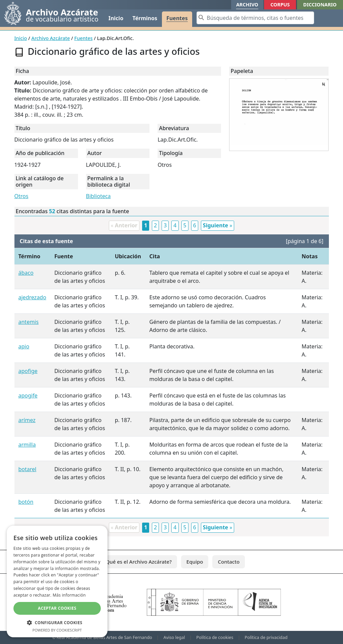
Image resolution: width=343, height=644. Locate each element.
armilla (27, 445)
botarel (28, 469)
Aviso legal (174, 637)
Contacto (229, 562)
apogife (28, 395)
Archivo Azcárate (51, 38)
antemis (29, 322)
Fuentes (177, 18)
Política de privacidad (266, 637)
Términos (145, 18)
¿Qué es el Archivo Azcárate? (138, 562)
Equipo (195, 562)
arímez (27, 420)
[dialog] (57, 581)
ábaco (26, 273)
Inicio (116, 18)
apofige (28, 371)
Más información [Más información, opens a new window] (69, 595)
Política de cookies (215, 637)
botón (26, 502)
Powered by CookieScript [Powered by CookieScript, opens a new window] (57, 630)
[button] (57, 622)
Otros (22, 196)
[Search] (255, 18)
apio (24, 346)
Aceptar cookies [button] (57, 608)
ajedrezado (32, 297)
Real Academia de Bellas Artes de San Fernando (104, 637)
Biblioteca (98, 196)
